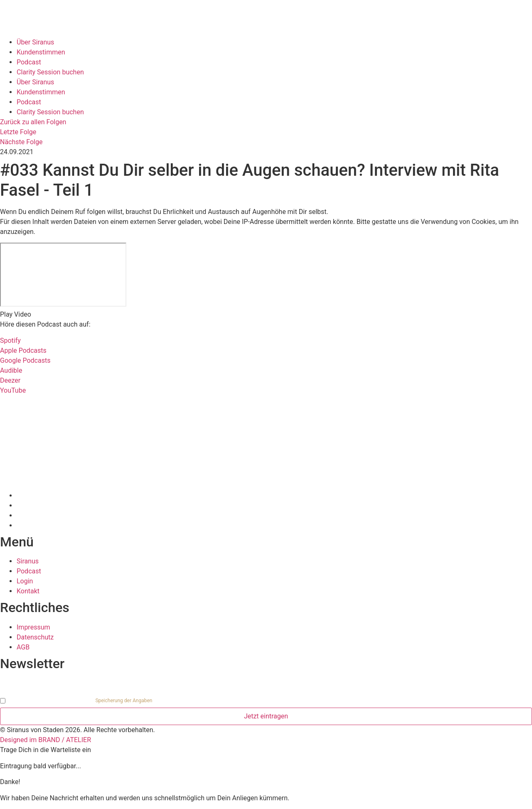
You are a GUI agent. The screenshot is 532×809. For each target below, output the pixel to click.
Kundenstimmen (41, 52)
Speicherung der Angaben (124, 701)
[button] (266, 315)
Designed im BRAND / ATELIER (46, 740)
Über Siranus (35, 42)
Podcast (29, 62)
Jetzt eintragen (266, 716)
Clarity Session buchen (50, 72)
